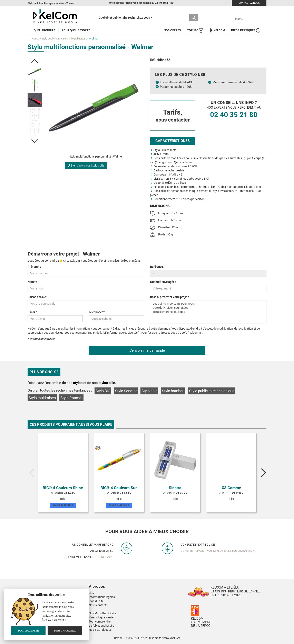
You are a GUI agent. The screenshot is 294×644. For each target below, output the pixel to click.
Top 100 (195, 30)
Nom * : (32, 282)
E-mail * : (33, 312)
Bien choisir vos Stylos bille (86, 166)
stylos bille (107, 383)
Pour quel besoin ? (76, 30)
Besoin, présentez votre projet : (169, 297)
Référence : (157, 267)
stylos (78, 383)
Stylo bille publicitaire (75, 39)
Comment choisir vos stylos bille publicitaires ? (217, 551)
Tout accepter (28, 631)
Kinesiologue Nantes (102, 617)
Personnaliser (65, 631)
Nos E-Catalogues (100, 630)
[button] (35, 61)
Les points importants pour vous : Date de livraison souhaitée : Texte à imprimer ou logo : (208, 312)
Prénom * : (34, 267)
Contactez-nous (249, 3)
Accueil (35, 39)
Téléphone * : (97, 312)
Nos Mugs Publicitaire (103, 613)
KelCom (217, 30)
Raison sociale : (37, 297)
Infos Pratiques (246, 30)
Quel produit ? (45, 30)
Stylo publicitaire (51, 39)
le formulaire (103, 557)
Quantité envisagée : (163, 282)
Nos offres (172, 30)
